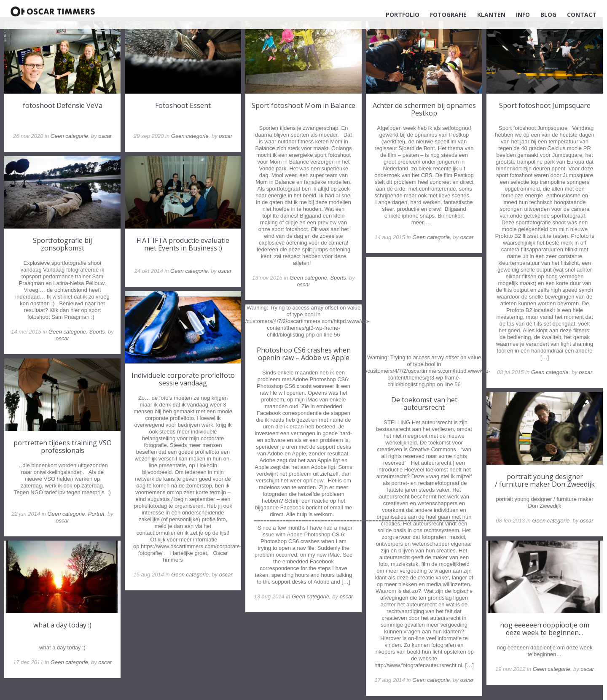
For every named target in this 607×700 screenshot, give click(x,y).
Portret (96, 514)
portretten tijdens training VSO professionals (63, 447)
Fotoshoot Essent (183, 105)
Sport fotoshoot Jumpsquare (545, 105)
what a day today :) (62, 625)
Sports (338, 278)
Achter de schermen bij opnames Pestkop (424, 109)
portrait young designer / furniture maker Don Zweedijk (545, 480)
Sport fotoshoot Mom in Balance (303, 105)
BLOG (548, 15)
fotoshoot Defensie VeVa (63, 105)
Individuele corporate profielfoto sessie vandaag (183, 379)
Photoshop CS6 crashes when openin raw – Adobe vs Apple (304, 354)
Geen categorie (69, 136)
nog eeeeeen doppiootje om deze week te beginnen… (545, 629)
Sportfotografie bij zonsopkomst (62, 244)
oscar (105, 136)
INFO (523, 15)
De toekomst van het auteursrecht (424, 404)
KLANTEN (491, 15)
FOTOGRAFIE (448, 15)
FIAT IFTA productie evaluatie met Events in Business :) (183, 244)
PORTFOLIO (403, 15)
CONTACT (582, 15)
